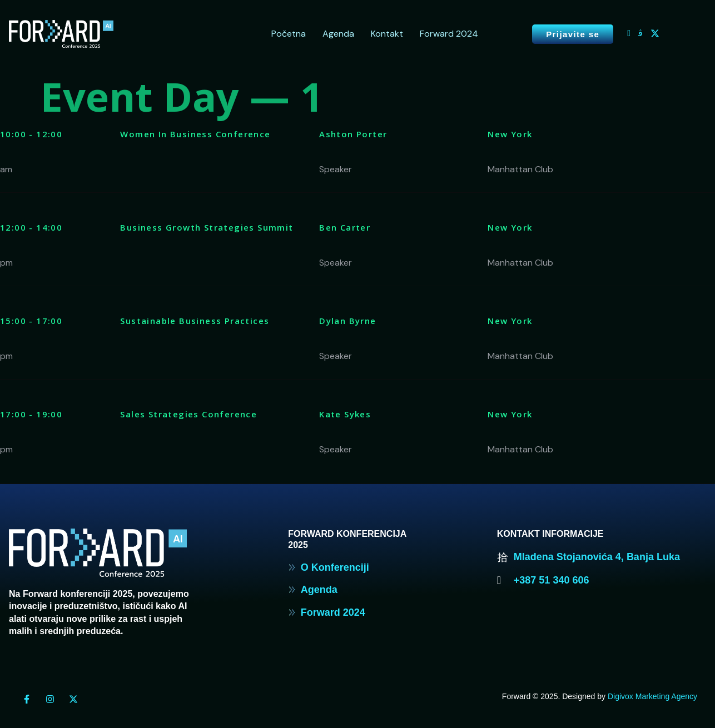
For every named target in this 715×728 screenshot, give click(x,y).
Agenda (338, 34)
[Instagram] (640, 33)
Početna (289, 34)
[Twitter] (655, 33)
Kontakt (387, 34)
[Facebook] (629, 33)
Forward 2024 (449, 34)
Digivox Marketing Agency (652, 696)
